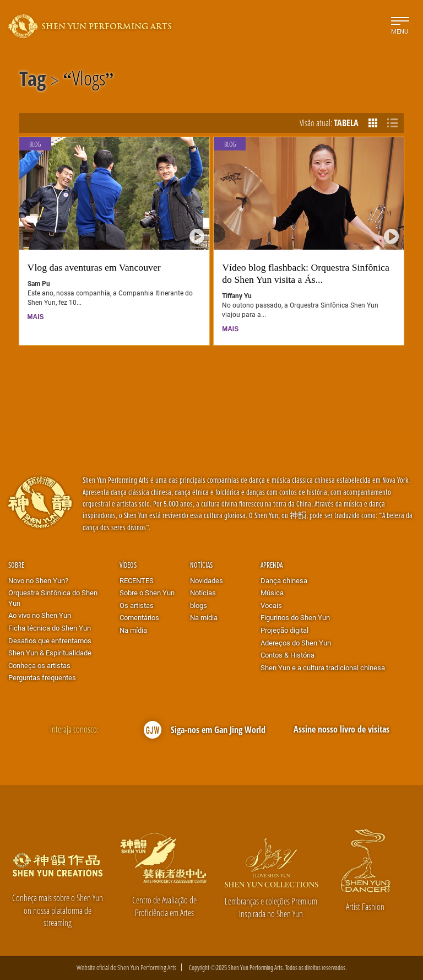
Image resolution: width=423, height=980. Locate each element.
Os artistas (137, 605)
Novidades (207, 580)
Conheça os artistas (39, 665)
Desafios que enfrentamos (50, 640)
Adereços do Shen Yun (296, 643)
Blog (35, 144)
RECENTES (137, 580)
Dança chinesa (284, 580)
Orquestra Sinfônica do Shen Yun (53, 598)
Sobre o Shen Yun (147, 593)
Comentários (139, 617)
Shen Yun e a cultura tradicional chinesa (323, 667)
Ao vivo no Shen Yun (40, 615)
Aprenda (272, 565)
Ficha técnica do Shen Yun (50, 628)
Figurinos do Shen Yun (295, 617)
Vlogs (89, 80)
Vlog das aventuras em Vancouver (94, 267)
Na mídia (133, 630)
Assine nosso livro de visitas (341, 729)
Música (272, 593)
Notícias (201, 565)
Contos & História (288, 655)
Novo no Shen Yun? (38, 580)
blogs (199, 605)
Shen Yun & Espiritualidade (50, 653)
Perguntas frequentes (42, 677)
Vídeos (128, 565)
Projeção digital (284, 630)
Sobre (16, 565)
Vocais (271, 605)
